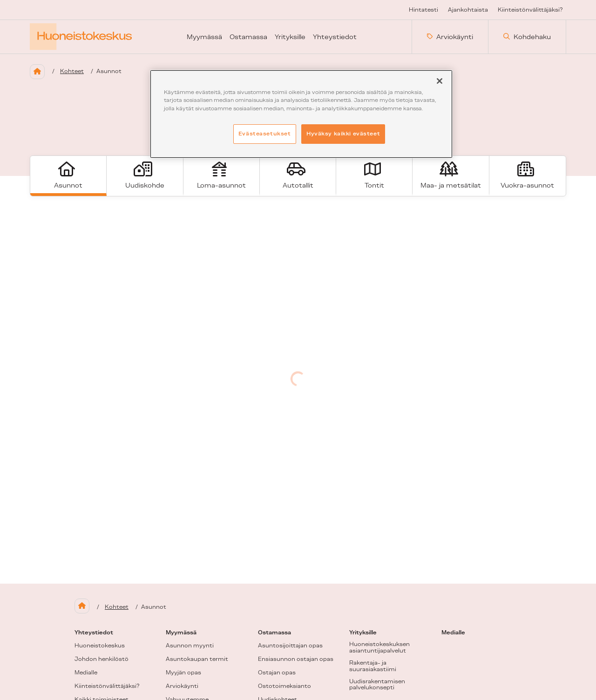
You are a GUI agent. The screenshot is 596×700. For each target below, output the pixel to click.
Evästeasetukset (265, 134)
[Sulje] (440, 81)
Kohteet (72, 71)
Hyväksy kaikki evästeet (343, 134)
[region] (301, 114)
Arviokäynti (450, 37)
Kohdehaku (527, 37)
